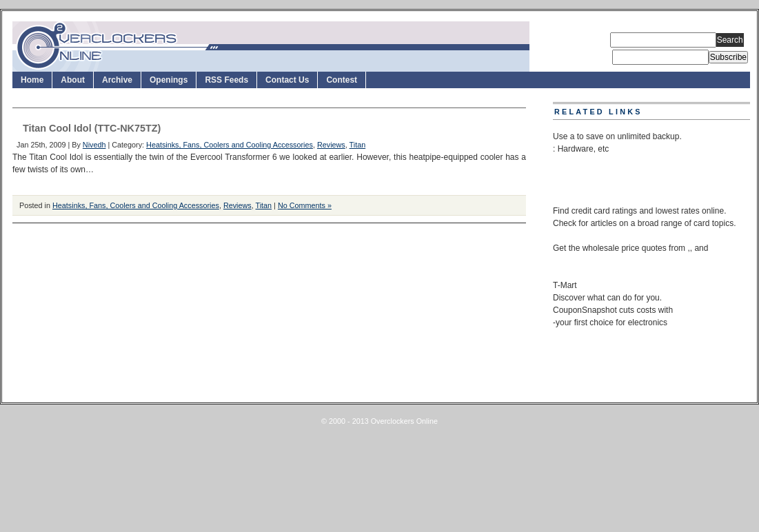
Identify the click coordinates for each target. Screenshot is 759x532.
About (73, 80)
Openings (169, 80)
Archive (117, 80)
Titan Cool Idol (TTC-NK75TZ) (92, 128)
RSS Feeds (226, 80)
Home (32, 80)
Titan (358, 145)
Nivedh (94, 145)
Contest (342, 80)
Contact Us (287, 80)
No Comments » (305, 205)
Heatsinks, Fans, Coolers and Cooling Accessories (230, 145)
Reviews (331, 145)
